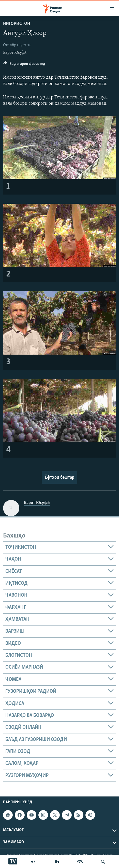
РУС (80, 862)
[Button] (24, 65)
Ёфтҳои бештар (59, 478)
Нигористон (17, 24)
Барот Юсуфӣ (15, 53)
